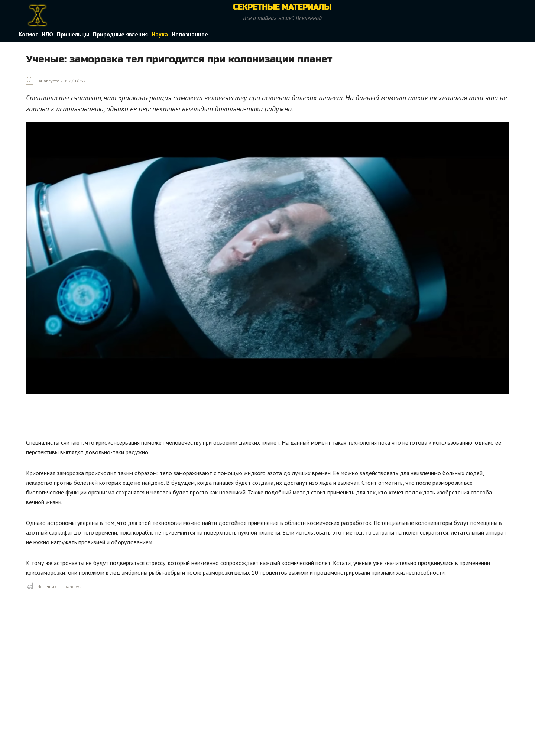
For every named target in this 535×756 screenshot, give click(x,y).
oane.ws (73, 586)
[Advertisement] (161, 418)
